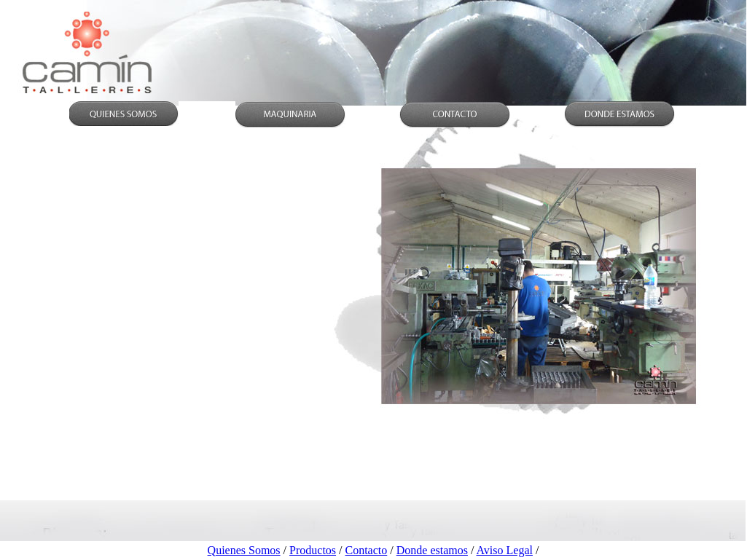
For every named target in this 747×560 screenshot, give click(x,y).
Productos (313, 550)
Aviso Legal (504, 550)
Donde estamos (432, 550)
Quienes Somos (244, 550)
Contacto (367, 550)
